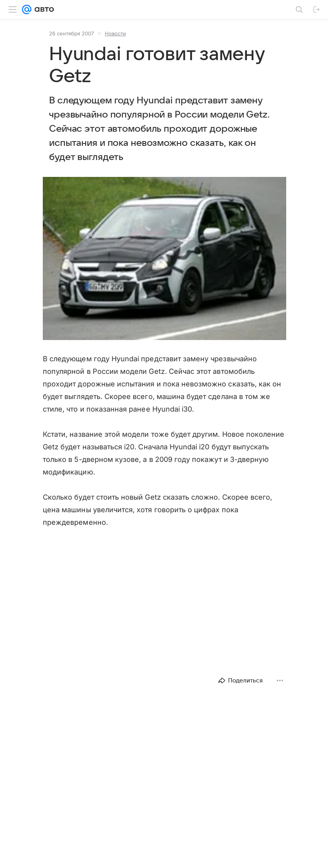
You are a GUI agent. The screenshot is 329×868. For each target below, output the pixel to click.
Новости (115, 33)
